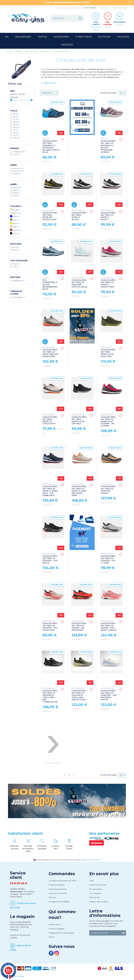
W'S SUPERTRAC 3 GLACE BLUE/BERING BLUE (50, 284)
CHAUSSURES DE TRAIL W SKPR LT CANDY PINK (108, 283)
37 (16, 120)
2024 (16, 191)
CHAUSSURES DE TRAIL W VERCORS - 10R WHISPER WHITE (108, 695)
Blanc (17, 214)
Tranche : (14, 95)
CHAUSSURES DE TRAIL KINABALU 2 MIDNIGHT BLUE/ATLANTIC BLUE (51, 146)
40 (16, 136)
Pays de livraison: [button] (121, 8)
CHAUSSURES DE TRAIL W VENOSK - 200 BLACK (50, 559)
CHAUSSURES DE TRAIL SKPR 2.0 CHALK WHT (50, 420)
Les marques (95, 894)
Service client (55, 925)
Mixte (17, 174)
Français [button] (104, 8)
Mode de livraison (57, 885)
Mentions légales (56, 929)
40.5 (16, 133)
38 (16, 125)
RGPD (52, 938)
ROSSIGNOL (19, 152)
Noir (16, 234)
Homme (18, 172)
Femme (18, 169)
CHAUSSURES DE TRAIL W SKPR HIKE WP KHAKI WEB (50, 353)
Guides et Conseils (98, 885)
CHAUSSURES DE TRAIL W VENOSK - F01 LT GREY (108, 559)
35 (16, 115)
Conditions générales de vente (63, 881)
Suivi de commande (58, 894)
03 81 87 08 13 (90, 8)
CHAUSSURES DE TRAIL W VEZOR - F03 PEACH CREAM (109, 626)
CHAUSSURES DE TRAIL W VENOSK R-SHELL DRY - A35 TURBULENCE (50, 696)
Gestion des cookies (99, 902)
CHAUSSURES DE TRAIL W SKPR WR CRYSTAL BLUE (80, 283)
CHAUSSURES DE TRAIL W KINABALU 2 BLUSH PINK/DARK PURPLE (108, 146)
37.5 (16, 122)
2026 (17, 188)
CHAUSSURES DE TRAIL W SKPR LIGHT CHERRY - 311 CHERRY (108, 421)
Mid (16, 267)
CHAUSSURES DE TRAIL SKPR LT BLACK (79, 216)
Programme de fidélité (59, 902)
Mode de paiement (58, 890)
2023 (16, 193)
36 (16, 117)
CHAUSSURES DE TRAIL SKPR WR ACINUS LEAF (50, 216)
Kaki (16, 227)
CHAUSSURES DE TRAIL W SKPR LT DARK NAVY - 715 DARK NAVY (50, 491)
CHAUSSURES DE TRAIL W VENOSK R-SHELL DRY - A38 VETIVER (79, 695)
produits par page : (109, 93)
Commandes (62, 874)
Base (16, 264)
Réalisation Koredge (17, 977)
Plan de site (95, 898)
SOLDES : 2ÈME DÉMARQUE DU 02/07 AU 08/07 (67, 2)
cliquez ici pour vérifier (91, 860)
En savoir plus (104, 874)
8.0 (16, 250)
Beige (17, 210)
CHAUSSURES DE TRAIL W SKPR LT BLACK (108, 216)
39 (16, 130)
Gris (16, 221)
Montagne (19, 298)
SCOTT (16, 155)
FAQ (91, 881)
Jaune (16, 224)
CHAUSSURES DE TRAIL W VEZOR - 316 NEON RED (79, 626)
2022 (16, 196)
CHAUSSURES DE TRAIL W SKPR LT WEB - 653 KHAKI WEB (79, 491)
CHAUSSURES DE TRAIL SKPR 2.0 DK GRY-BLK (79, 420)
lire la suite (50, 84)
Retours (52, 898)
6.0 (16, 248)
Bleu (16, 217)
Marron (17, 231)
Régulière (19, 281)
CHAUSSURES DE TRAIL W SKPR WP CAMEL (108, 490)
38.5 (16, 128)
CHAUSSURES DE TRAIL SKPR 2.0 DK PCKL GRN (108, 353)
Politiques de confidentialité (61, 934)
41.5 (16, 138)
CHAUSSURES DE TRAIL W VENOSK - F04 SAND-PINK (50, 626)
